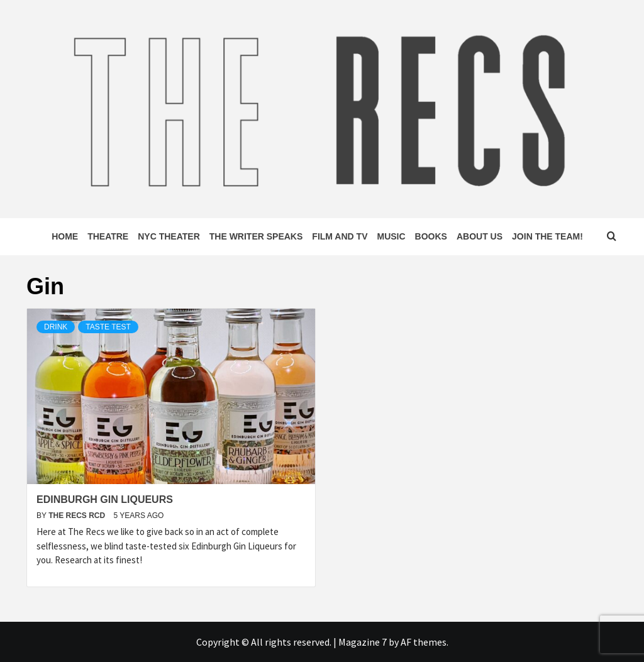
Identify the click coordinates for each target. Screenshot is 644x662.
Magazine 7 (363, 642)
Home (65, 236)
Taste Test (108, 327)
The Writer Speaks (256, 236)
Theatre (108, 236)
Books (431, 236)
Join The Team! (547, 236)
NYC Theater (169, 236)
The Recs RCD (78, 516)
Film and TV (340, 236)
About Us (480, 236)
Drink (56, 327)
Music (391, 236)
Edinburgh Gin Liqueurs (105, 499)
